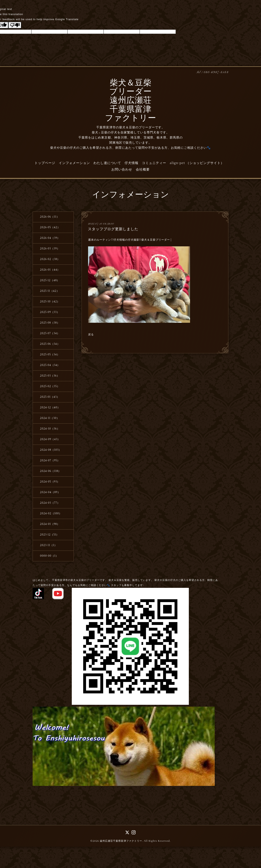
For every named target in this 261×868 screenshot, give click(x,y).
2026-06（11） (50, 217)
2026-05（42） (50, 227)
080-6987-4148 (216, 72)
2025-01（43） (50, 397)
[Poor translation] (15, 25)
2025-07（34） (50, 333)
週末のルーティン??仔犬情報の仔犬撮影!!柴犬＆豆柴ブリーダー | (130, 240)
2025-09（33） (50, 312)
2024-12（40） (50, 408)
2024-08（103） (51, 450)
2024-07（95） (50, 460)
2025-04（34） (50, 365)
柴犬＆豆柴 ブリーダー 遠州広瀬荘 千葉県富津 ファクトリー (131, 101)
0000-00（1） (49, 556)
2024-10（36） (50, 429)
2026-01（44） (50, 270)
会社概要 (143, 170)
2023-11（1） (49, 545)
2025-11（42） (50, 291)
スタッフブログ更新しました (113, 229)
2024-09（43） (50, 439)
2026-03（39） (50, 249)
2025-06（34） (50, 344)
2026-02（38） (50, 259)
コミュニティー (154, 163)
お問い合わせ (122, 170)
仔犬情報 (132, 163)
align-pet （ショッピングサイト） (197, 163)
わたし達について (107, 163)
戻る (91, 335)
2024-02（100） (51, 513)
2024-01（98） (50, 524)
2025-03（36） (50, 376)
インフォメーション (74, 163)
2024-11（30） (50, 418)
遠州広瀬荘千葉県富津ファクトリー (121, 841)
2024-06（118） (50, 471)
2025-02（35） (50, 386)
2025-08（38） (50, 323)
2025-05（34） (50, 355)
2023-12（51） (49, 535)
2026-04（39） (50, 238)
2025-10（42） (50, 302)
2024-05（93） (50, 482)
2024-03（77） (50, 503)
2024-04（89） (50, 492)
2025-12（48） (50, 280)
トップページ (45, 163)
